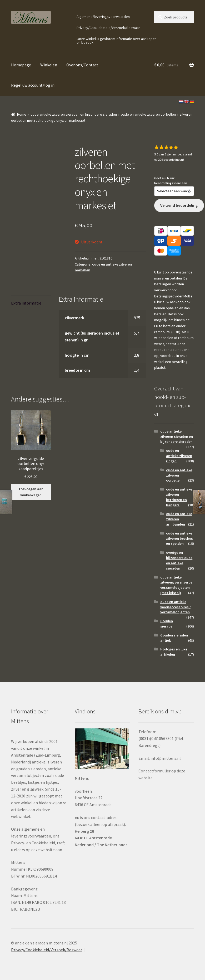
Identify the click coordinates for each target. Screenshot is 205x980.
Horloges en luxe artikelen (174, 652)
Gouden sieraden (167, 624)
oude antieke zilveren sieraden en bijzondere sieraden (74, 114)
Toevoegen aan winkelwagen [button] (31, 492)
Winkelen (49, 65)
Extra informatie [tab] (26, 303)
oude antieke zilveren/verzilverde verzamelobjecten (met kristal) (176, 585)
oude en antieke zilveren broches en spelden (179, 538)
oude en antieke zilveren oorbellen (148, 114)
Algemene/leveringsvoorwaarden (103, 17)
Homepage (21, 65)
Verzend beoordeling (179, 205)
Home (22, 114)
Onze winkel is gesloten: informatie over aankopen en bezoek (117, 41)
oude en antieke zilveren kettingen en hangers (179, 497)
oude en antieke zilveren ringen (179, 456)
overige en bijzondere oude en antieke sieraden (179, 560)
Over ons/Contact (82, 65)
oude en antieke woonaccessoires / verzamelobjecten (176, 607)
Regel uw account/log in (33, 85)
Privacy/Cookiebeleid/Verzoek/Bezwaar (108, 28)
